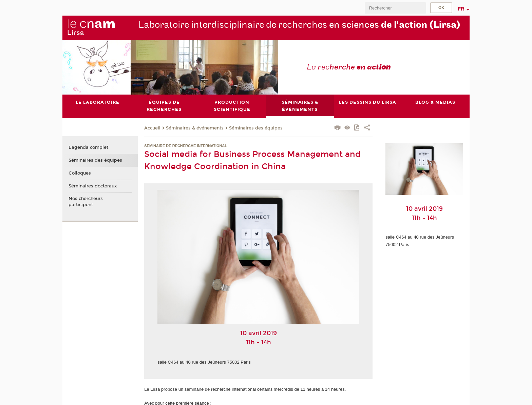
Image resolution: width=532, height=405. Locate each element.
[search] (395, 8)
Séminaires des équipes (256, 128)
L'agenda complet (88, 148)
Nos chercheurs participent (86, 202)
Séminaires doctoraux (93, 186)
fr (461, 9)
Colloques (80, 173)
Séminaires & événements (195, 128)
